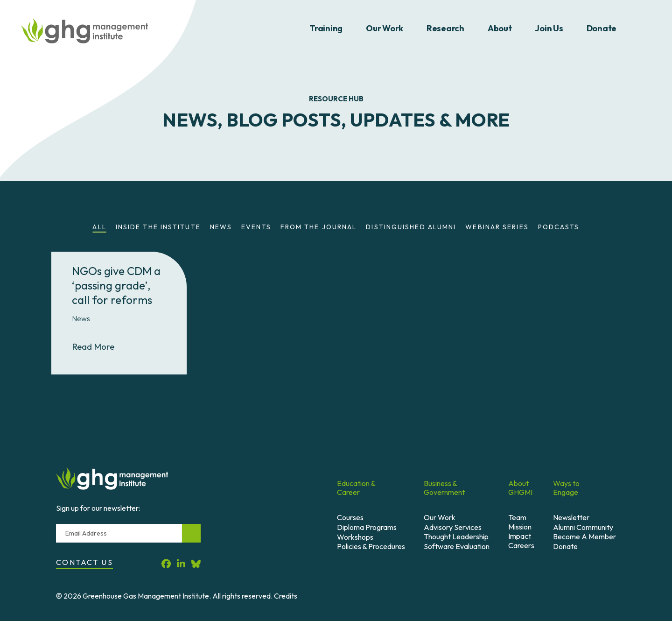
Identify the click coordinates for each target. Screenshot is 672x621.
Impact (520, 536)
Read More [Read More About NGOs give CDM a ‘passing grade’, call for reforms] (101, 346)
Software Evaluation (457, 546)
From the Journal (319, 227)
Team (517, 517)
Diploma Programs (367, 527)
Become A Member (584, 536)
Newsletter (571, 517)
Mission (520, 527)
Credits (286, 596)
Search (645, 28)
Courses (350, 517)
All (99, 227)
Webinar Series (497, 227)
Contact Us (84, 562)
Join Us (549, 28)
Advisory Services (453, 527)
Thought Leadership (456, 536)
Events (256, 227)
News (221, 227)
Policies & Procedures (371, 546)
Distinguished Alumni (411, 227)
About (500, 28)
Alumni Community (583, 527)
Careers (521, 545)
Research (445, 28)
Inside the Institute (158, 227)
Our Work (385, 28)
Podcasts (559, 227)
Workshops (355, 537)
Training (326, 28)
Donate (602, 28)
